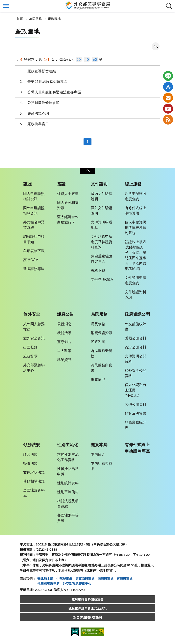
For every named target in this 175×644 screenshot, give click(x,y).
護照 (28, 184)
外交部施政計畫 (136, 326)
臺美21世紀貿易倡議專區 (41, 82)
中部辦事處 (64, 579)
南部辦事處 (106, 579)
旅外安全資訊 (34, 338)
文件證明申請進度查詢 (136, 280)
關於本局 (99, 445)
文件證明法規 (34, 472)
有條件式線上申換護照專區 (137, 448)
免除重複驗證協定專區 (102, 259)
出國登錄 (30, 347)
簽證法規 (30, 463)
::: (2, 3)
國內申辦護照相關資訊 (34, 196)
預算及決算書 (136, 413)
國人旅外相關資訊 (68, 205)
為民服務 (36, 19)
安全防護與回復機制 (87, 617)
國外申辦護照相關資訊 (34, 210)
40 (87, 59)
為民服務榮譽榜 (102, 353)
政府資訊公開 (137, 314)
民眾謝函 (98, 342)
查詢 (169, 6)
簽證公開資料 (136, 347)
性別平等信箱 (68, 492)
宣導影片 (64, 342)
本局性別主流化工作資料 (68, 457)
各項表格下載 (34, 251)
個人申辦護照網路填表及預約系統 (136, 227)
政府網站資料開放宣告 (87, 599)
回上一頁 (156, 46)
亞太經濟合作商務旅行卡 (68, 219)
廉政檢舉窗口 (32, 124)
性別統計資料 (68, 483)
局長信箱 (98, 324)
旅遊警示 (30, 356)
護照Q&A (31, 260)
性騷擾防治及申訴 (68, 471)
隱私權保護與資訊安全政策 (87, 608)
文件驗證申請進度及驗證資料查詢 (102, 242)
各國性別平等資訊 (68, 518)
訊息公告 (65, 314)
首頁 (19, 19)
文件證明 (99, 184)
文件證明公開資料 (136, 359)
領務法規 (32, 445)
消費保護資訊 (102, 333)
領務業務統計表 (136, 425)
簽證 (61, 184)
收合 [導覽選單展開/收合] (87, 171)
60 (95, 59)
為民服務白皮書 (102, 368)
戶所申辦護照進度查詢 (136, 196)
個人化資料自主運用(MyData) (136, 390)
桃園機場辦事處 (48, 583)
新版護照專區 (34, 269)
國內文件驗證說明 (102, 196)
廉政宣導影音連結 (35, 71)
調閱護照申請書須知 (34, 239)
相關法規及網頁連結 (68, 503)
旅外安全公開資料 (136, 373)
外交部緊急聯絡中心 (34, 368)
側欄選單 (6, 6)
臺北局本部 (45, 579)
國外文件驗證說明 (102, 210)
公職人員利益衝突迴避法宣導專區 (48, 92)
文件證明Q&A (102, 279)
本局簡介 (98, 454)
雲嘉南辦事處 (85, 579)
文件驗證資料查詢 (136, 294)
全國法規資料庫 (34, 493)
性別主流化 (68, 445)
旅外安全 (32, 314)
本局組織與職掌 (102, 466)
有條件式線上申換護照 (136, 210)
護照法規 (30, 454)
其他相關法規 (34, 481)
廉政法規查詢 (32, 113)
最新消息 (64, 324)
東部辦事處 (125, 579)
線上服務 (133, 184)
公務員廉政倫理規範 (37, 103)
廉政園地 (54, 19)
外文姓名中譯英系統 (34, 225)
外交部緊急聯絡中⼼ (77, 583)
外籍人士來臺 (68, 193)
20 (79, 59)
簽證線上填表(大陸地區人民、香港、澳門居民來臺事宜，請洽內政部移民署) (136, 255)
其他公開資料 (136, 404)
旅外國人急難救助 (34, 326)
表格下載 (98, 270)
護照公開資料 (136, 338)
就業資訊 (64, 360)
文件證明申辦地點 (102, 225)
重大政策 (64, 351)
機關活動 (64, 333)
